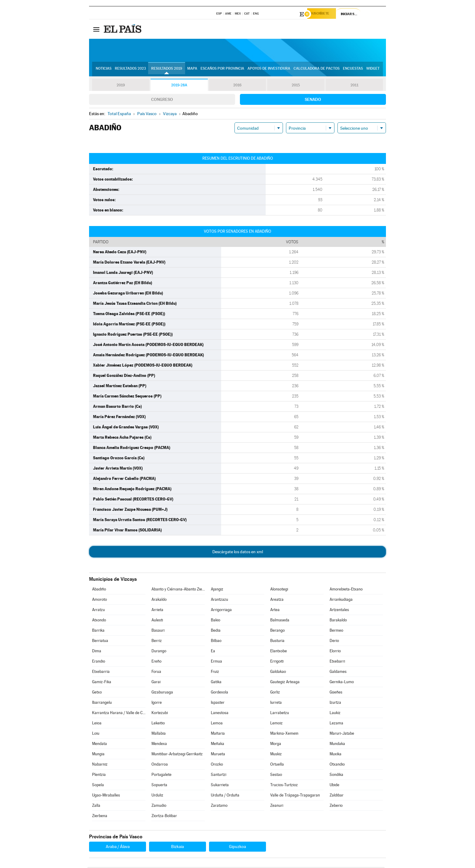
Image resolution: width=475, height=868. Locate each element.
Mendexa (159, 745)
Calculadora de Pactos (317, 70)
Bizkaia (178, 847)
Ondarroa (160, 765)
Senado (313, 100)
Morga (276, 745)
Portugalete (161, 775)
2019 (121, 86)
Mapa (192, 70)
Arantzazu (219, 600)
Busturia (277, 642)
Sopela (98, 786)
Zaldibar (337, 796)
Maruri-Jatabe (342, 734)
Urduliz (157, 796)
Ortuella (277, 765)
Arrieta (157, 611)
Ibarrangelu (102, 703)
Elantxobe (279, 652)
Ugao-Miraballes (106, 796)
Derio (334, 642)
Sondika (336, 775)
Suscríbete (324, 14)
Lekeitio (158, 724)
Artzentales (339, 611)
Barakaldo (338, 621)
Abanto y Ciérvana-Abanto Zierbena (178, 590)
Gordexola (219, 693)
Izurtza (335, 703)
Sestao (276, 775)
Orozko (217, 765)
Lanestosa (220, 714)
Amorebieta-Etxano (346, 590)
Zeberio (336, 806)
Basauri (158, 631)
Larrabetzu (280, 714)
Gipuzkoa (237, 847)
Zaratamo (219, 806)
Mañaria (218, 734)
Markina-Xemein (284, 734)
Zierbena (100, 817)
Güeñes (336, 693)
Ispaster (218, 703)
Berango (277, 631)
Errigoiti (277, 662)
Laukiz (335, 714)
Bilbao (216, 642)
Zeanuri (277, 806)
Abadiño (99, 590)
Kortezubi (160, 714)
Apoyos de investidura (269, 70)
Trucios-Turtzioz (284, 786)
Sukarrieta (220, 786)
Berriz (157, 642)
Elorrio (335, 652)
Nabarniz (100, 765)
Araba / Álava (118, 847)
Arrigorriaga (221, 611)
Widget (373, 70)
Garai (156, 683)
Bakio (216, 621)
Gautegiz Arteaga (285, 683)
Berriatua (100, 642)
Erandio (99, 662)
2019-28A (179, 86)
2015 (296, 86)
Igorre (157, 703)
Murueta (218, 755)
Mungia (98, 755)
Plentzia (99, 775)
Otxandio (337, 765)
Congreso (162, 100)
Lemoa (217, 724)
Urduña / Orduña (225, 796)
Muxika (335, 755)
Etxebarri (337, 662)
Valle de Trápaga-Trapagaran (295, 796)
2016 (237, 86)
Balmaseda (280, 621)
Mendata (100, 745)
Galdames (338, 672)
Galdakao (278, 672)
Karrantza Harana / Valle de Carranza (119, 714)
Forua (156, 672)
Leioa (97, 724)
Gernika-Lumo (342, 683)
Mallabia (159, 734)
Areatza (277, 600)
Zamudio (159, 806)
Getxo (97, 693)
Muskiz (276, 755)
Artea (275, 611)
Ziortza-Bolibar (164, 817)
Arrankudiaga (341, 600)
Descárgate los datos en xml (238, 553)
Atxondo (99, 621)
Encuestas (353, 70)
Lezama (336, 724)
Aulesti (157, 621)
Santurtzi (219, 775)
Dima (97, 652)
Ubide (334, 786)
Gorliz (275, 693)
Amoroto (100, 600)
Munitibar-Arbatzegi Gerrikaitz (177, 755)
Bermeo (336, 631)
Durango (159, 652)
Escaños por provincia (222, 70)
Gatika (216, 683)
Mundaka (337, 745)
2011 (354, 86)
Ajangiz (217, 590)
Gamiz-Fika (102, 683)
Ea (213, 652)
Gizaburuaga (162, 693)
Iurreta (276, 703)
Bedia (216, 631)
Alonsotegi (279, 590)
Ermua (216, 662)
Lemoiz (276, 724)
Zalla (96, 806)
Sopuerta (159, 786)
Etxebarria (101, 672)
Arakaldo (159, 600)
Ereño (156, 662)
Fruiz (215, 672)
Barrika (98, 631)
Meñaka (218, 745)
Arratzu (98, 611)
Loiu (96, 734)
